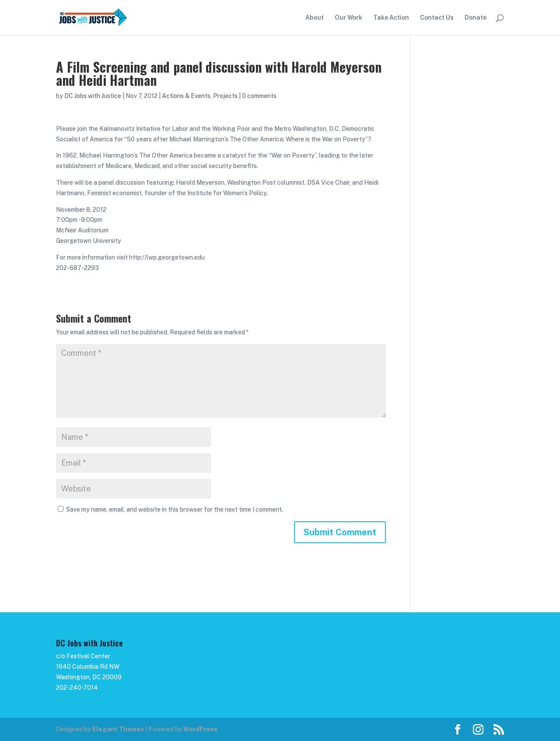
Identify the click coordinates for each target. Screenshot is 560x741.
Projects (225, 96)
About (315, 18)
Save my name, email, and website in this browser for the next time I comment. (175, 509)
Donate (476, 18)
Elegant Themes (118, 729)
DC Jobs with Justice (93, 96)
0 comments (259, 96)
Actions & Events (186, 96)
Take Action (391, 18)
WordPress (200, 729)
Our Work (348, 18)
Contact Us (437, 18)
